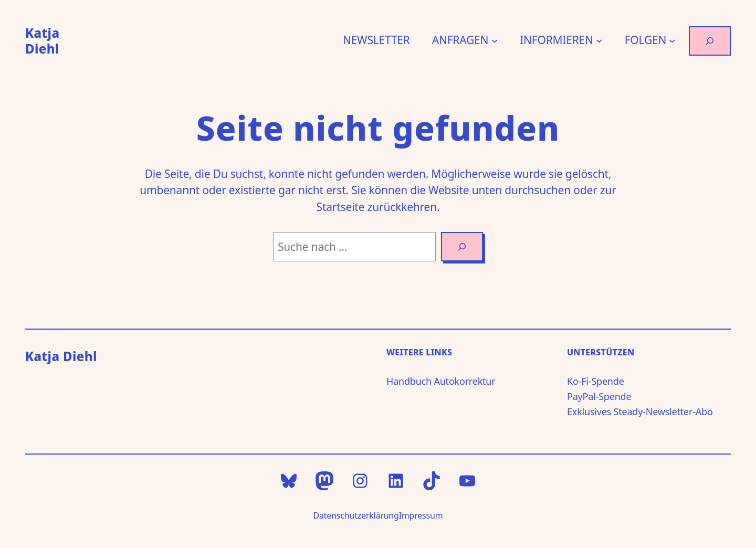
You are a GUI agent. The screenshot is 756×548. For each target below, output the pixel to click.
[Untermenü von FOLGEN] (672, 41)
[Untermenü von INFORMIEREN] (599, 41)
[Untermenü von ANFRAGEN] (495, 41)
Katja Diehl (42, 41)
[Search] (462, 247)
